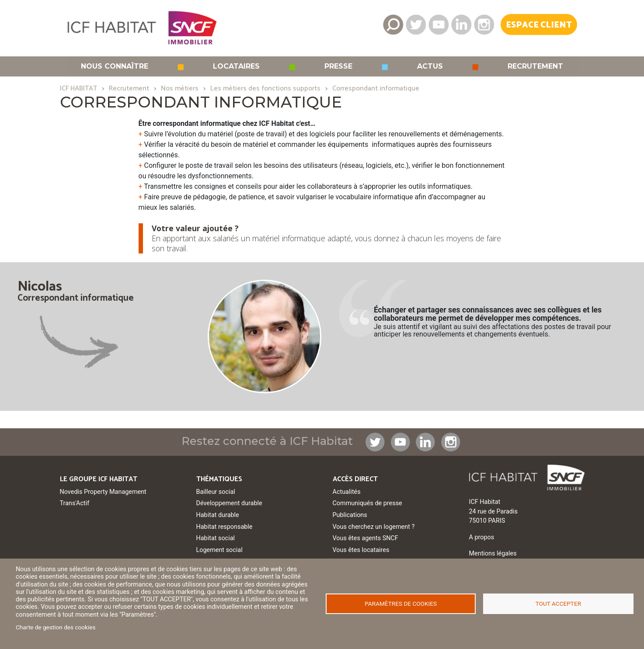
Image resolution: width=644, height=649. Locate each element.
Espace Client (539, 25)
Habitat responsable (225, 527)
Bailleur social (216, 492)
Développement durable (229, 503)
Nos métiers (180, 88)
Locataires (236, 66)
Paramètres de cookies (401, 604)
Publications (350, 515)
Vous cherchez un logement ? (374, 527)
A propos (482, 537)
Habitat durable (218, 515)
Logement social (219, 550)
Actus (430, 66)
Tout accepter (558, 604)
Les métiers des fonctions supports (265, 88)
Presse (338, 66)
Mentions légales (493, 554)
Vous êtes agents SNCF (366, 538)
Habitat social (216, 538)
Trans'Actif (75, 503)
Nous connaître (115, 66)
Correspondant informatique (376, 88)
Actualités (347, 492)
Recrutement (535, 66)
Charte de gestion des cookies (56, 627)
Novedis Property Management (103, 492)
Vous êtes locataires (361, 550)
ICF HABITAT (78, 88)
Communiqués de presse (367, 503)
